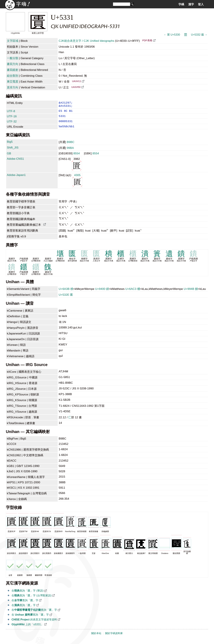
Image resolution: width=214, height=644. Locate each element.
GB (9, 158)
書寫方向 (13, 64)
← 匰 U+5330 (172, 35)
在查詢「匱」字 (25, 605)
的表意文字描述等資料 (34, 624)
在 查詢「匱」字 (30, 619)
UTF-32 (12, 124)
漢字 (191, 4)
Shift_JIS (13, 152)
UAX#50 (76, 87)
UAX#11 (77, 81)
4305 (77, 185)
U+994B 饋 (191, 293)
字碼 (181, 4)
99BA (70, 152)
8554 (77, 158)
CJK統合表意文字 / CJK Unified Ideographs (86, 41)
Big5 (10, 146)
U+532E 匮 (66, 299)
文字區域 (13, 41)
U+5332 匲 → (199, 35)
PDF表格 (147, 40)
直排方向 (13, 87)
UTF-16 (12, 119)
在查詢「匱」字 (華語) (28, 595)
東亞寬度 (13, 82)
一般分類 (13, 58)
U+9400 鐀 (102, 293)
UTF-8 (11, 113)
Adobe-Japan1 (16, 179)
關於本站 (96, 638)
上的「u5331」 (28, 629)
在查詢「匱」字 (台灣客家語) (32, 600)
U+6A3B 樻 (66, 293)
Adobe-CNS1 (15, 163)
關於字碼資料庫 (114, 638)
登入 (201, 4)
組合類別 (13, 76)
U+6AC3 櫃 (133, 293)
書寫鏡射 (13, 70)
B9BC (70, 146)
